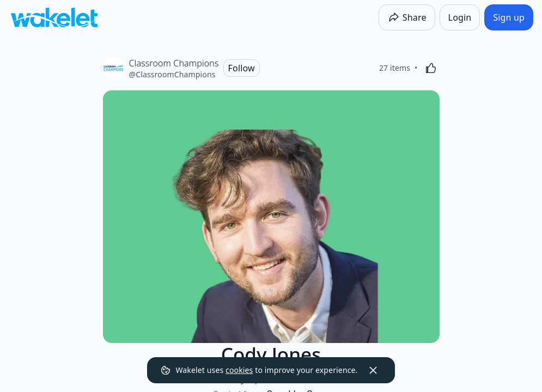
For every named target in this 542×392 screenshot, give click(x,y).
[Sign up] (509, 17)
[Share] (407, 17)
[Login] (460, 17)
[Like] (431, 68)
